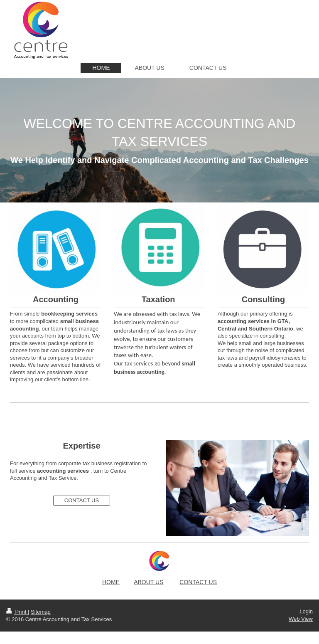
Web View (301, 619)
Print (17, 612)
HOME (111, 582)
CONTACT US (82, 500)
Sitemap (41, 612)
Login (306, 611)
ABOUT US (148, 582)
